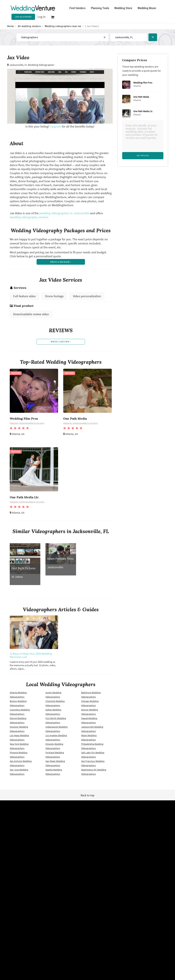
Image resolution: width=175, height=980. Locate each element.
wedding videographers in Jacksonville (64, 213)
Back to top (87, 797)
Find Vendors (78, 8)
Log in (42, 17)
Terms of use (51, 845)
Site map (84, 840)
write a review (61, 343)
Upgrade (56, 126)
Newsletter (85, 845)
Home (11, 26)
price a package (61, 262)
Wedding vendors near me (58, 840)
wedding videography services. (29, 217)
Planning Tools (101, 8)
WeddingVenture (87, 813)
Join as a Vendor (23, 17)
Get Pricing (143, 155)
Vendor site (85, 851)
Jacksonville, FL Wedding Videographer (32, 65)
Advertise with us (123, 840)
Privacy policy (52, 851)
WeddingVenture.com (97, 881)
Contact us (120, 851)
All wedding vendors (29, 26)
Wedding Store (125, 8)
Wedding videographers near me (63, 26)
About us (119, 845)
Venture (33, 8)
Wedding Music (149, 8)
